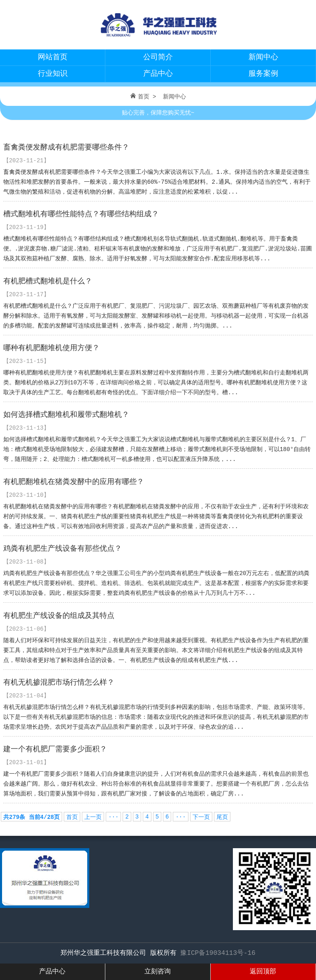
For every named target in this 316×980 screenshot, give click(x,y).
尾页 (222, 817)
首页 (144, 97)
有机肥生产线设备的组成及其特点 (59, 616)
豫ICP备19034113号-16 (218, 953)
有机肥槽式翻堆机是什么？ (48, 281)
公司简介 (158, 57)
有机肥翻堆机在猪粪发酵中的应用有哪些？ (74, 482)
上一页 (93, 817)
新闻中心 (263, 57)
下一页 (201, 817)
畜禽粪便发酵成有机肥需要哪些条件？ (66, 147)
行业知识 (53, 74)
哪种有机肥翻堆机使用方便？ (51, 348)
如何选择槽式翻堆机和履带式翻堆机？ (66, 415)
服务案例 (263, 74)
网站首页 (53, 57)
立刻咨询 (158, 972)
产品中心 (158, 74)
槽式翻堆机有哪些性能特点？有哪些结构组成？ (81, 214)
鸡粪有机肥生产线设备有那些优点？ (63, 549)
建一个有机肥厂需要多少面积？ (55, 749)
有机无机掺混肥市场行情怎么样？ (59, 683)
